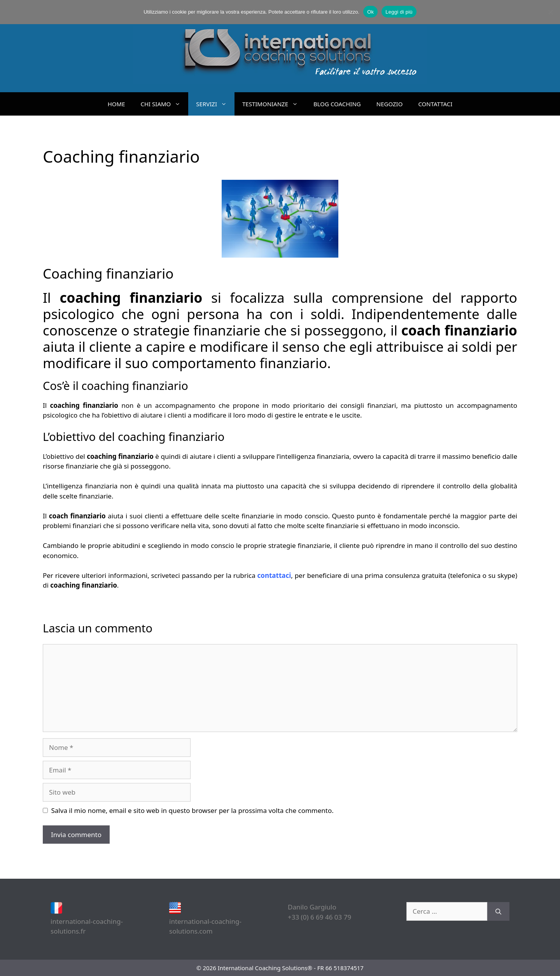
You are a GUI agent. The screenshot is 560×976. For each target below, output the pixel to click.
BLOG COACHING (337, 104)
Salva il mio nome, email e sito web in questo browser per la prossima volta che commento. (192, 810)
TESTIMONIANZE (274, 104)
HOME (116, 104)
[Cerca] (498, 911)
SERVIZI (215, 104)
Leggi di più (399, 12)
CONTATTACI (435, 104)
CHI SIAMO (165, 104)
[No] (550, 12)
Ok (370, 12)
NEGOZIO (390, 104)
